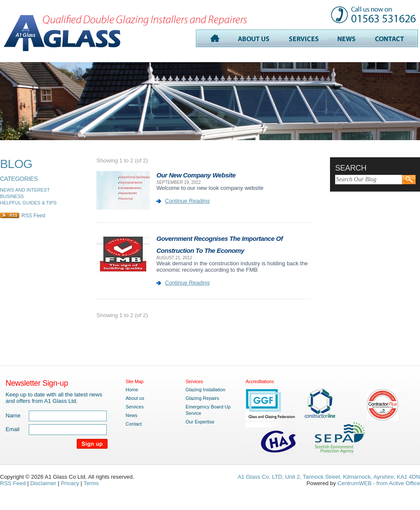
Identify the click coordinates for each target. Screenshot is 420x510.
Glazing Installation (205, 390)
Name (13, 415)
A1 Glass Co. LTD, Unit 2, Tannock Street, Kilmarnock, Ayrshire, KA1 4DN (329, 477)
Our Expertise (200, 422)
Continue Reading (187, 201)
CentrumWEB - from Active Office (379, 483)
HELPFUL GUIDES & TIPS (28, 203)
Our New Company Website (196, 175)
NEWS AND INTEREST (25, 190)
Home (132, 390)
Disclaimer (43, 483)
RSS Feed (33, 216)
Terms (91, 483)
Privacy (70, 483)
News (132, 415)
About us (135, 398)
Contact (134, 424)
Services (135, 407)
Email (13, 429)
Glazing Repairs (202, 398)
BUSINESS (12, 196)
